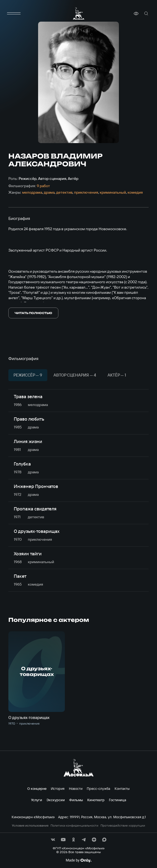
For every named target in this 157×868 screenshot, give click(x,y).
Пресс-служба (98, 788)
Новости (76, 788)
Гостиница (118, 800)
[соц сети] (53, 840)
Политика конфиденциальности (74, 826)
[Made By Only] (78, 860)
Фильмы (76, 800)
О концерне (37, 788)
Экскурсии (56, 800)
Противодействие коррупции (123, 826)
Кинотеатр (96, 800)
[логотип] (79, 13)
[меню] (14, 14)
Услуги (37, 800)
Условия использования (30, 826)
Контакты (122, 788)
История (58, 788)
